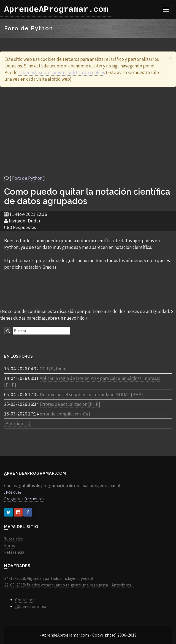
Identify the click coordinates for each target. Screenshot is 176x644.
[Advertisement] (88, 131)
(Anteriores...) (17, 423)
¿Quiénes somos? (31, 606)
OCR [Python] (53, 369)
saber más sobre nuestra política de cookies (62, 72)
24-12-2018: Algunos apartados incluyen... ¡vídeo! (49, 578)
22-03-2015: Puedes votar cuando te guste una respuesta (56, 585)
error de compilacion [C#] (65, 414)
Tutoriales (13, 539)
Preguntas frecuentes (24, 499)
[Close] (170, 58)
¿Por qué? (13, 492)
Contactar (25, 600)
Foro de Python (27, 178)
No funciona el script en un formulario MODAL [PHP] (91, 395)
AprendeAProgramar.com (56, 10)
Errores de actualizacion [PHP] (70, 404)
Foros (10, 546)
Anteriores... (123, 585)
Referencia (14, 552)
